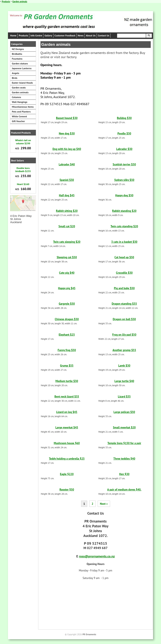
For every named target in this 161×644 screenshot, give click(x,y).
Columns (16, 97)
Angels (15, 73)
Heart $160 (23, 184)
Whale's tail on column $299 (23, 142)
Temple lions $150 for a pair (124, 443)
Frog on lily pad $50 (124, 335)
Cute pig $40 (67, 273)
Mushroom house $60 (67, 443)
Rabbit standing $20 (124, 211)
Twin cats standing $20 (124, 226)
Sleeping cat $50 (67, 257)
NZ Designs (18, 49)
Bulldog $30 (124, 118)
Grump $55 (67, 365)
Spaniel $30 (67, 180)
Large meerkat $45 (67, 427)
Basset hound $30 (67, 118)
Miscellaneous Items (23, 107)
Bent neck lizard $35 (67, 396)
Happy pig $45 (67, 288)
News (81, 35)
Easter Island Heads (22, 83)
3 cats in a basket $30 (124, 242)
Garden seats (19, 88)
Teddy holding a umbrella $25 (67, 459)
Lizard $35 (124, 396)
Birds (14, 78)
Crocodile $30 (124, 273)
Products (6, 1)
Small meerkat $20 (124, 427)
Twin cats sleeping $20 (67, 242)
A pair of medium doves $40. (124, 489)
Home (13, 35)
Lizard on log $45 (67, 412)
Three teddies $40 (124, 459)
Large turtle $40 (124, 381)
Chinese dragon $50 (67, 319)
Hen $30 (124, 474)
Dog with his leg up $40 (67, 149)
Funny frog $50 (67, 350)
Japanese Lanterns (22, 68)
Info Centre (36, 35)
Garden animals (20, 1)
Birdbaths (17, 54)
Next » (104, 504)
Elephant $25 (67, 335)
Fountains (17, 59)
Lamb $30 (124, 365)
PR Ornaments (89, 634)
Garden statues (20, 63)
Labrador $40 (67, 164)
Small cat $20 (67, 226)
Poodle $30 (124, 133)
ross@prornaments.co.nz (97, 556)
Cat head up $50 (124, 257)
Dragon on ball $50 (124, 319)
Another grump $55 (124, 350)
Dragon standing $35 (124, 304)
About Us (91, 35)
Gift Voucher (18, 121)
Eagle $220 (67, 474)
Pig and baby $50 (124, 288)
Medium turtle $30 (67, 381)
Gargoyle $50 (67, 304)
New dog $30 (67, 133)
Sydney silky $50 (124, 180)
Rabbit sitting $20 (67, 211)
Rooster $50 (67, 489)
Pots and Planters (21, 112)
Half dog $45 (67, 195)
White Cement (19, 116)
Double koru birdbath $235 (23, 170)
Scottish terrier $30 (124, 164)
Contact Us (104, 35)
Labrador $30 (124, 149)
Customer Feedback (65, 35)
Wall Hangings (19, 102)
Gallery (48, 35)
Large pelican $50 (124, 412)
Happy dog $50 (124, 195)
